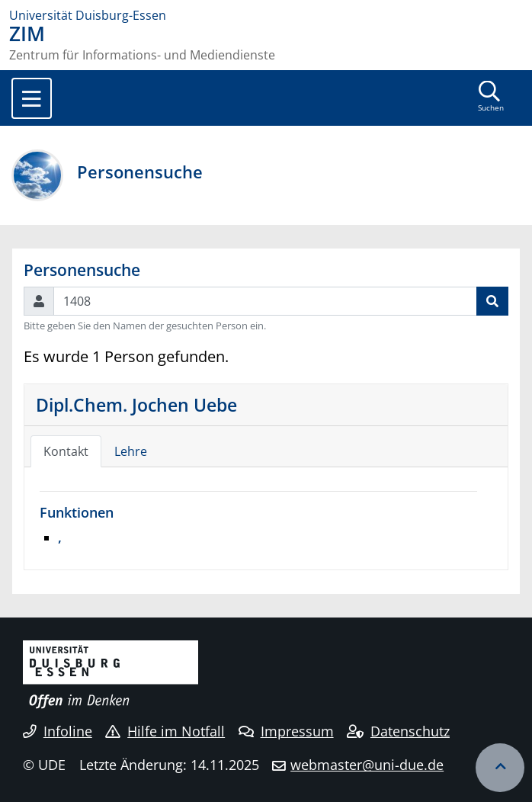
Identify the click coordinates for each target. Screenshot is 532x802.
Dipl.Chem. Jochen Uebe (136, 405)
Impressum (286, 731)
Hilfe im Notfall (165, 731)
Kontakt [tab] (66, 451)
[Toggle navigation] (32, 98)
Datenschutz (398, 731)
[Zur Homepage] (266, 15)
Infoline (58, 731)
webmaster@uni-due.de (367, 765)
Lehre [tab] (131, 451)
